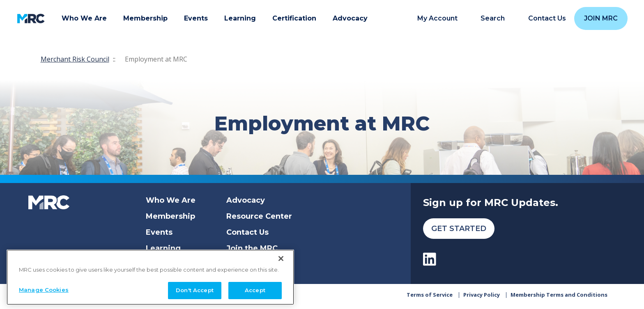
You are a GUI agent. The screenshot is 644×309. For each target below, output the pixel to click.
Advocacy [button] (350, 18)
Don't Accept (195, 290)
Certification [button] (294, 18)
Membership (170, 216)
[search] (488, 19)
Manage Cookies (44, 290)
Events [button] (196, 18)
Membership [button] (145, 18)
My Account (437, 18)
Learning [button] (240, 18)
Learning (163, 248)
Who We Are (171, 200)
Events (159, 232)
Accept (255, 290)
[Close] (281, 259)
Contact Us (247, 232)
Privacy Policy (482, 298)
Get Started (459, 229)
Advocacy (246, 200)
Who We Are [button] (84, 18)
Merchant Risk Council (75, 59)
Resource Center (259, 216)
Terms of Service (430, 298)
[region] (150, 277)
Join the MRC (252, 248)
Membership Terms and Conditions (559, 298)
